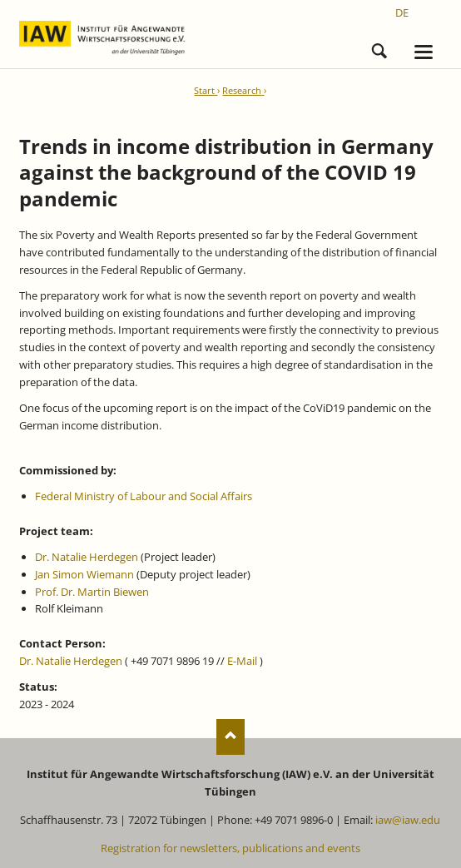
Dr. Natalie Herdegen (87, 557)
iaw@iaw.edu (408, 820)
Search (379, 48)
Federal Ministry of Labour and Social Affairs (144, 496)
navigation (424, 52)
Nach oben (231, 737)
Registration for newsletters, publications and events (230, 848)
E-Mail (242, 661)
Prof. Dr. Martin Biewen (92, 592)
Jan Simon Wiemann (84, 574)
